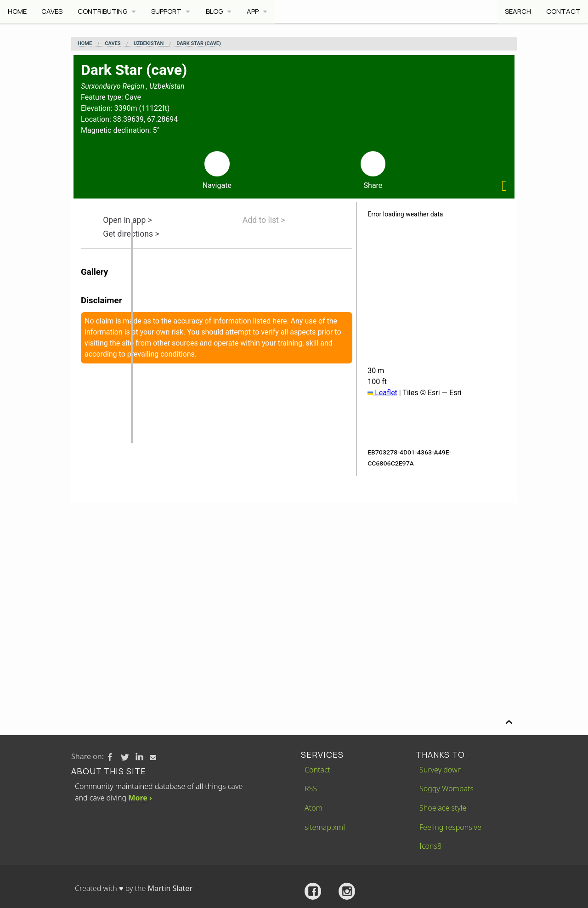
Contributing (103, 11)
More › (140, 798)
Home (17, 11)
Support (168, 11)
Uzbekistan (149, 44)
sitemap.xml (325, 827)
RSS (311, 789)
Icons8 (430, 846)
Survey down (441, 770)
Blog (216, 11)
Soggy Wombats (447, 789)
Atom (314, 808)
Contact (563, 11)
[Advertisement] (294, 572)
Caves (52, 11)
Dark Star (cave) (199, 44)
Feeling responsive (450, 827)
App (254, 11)
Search (517, 11)
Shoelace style (443, 808)
